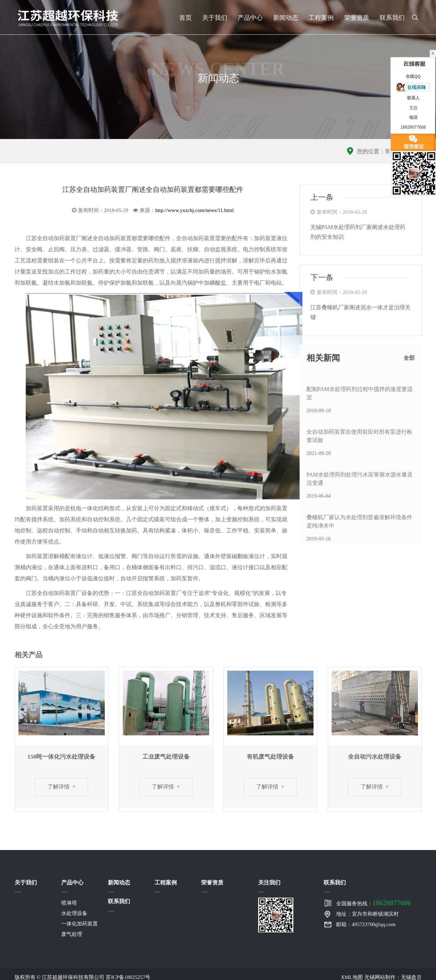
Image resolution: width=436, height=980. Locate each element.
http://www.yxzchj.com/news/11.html (195, 210)
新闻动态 (286, 18)
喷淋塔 (69, 903)
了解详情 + (61, 787)
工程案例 (321, 18)
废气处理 (72, 934)
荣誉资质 (357, 18)
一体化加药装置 (80, 924)
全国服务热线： (374, 903)
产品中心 (250, 18)
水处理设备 (74, 914)
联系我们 (392, 18)
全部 (409, 358)
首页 (185, 18)
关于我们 (215, 18)
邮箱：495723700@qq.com (366, 925)
